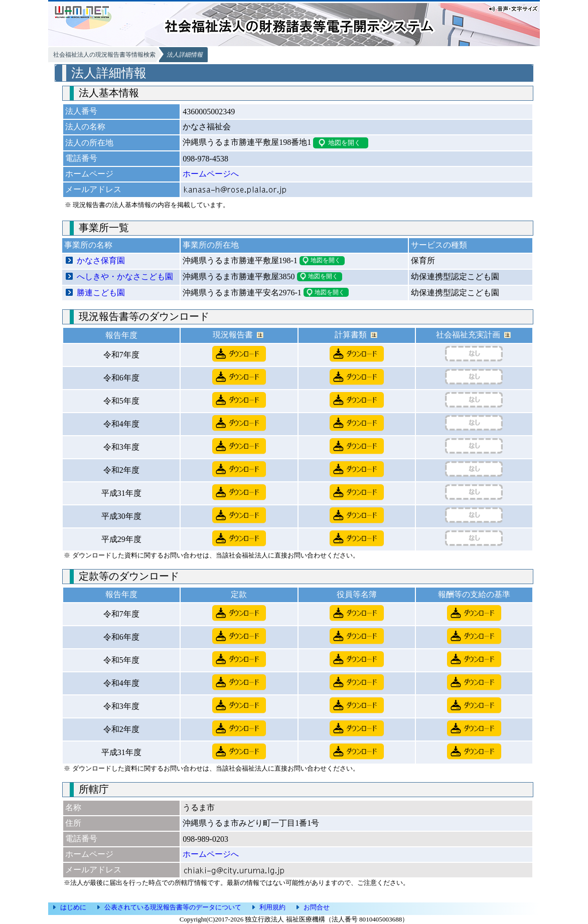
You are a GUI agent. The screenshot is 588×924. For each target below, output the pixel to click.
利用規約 (272, 907)
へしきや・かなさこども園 (125, 276)
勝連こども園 (101, 293)
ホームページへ (211, 174)
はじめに (73, 907)
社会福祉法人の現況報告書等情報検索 (104, 55)
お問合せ (317, 907)
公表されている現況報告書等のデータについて (173, 907)
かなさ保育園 (101, 260)
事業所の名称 (88, 245)
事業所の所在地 (211, 245)
